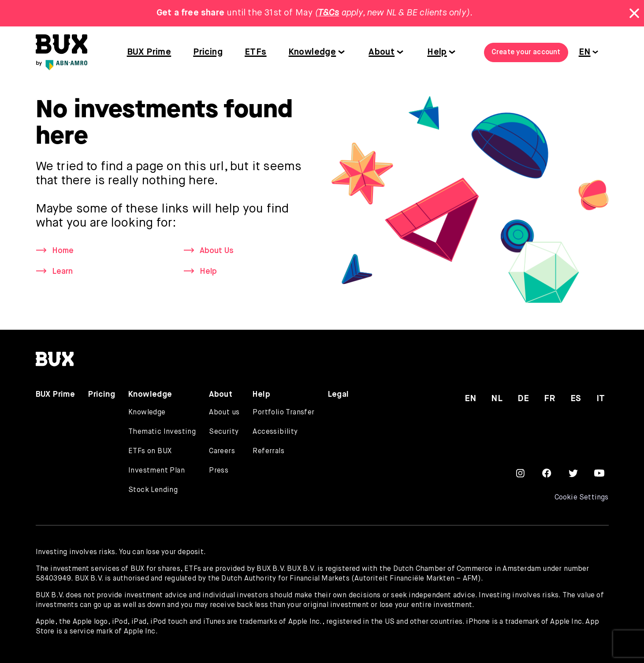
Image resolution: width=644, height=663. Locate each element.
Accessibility (275, 432)
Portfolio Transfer (283, 413)
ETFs (256, 52)
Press (219, 471)
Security (224, 432)
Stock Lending (153, 490)
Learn (63, 272)
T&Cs (329, 13)
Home (63, 251)
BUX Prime (149, 52)
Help (437, 52)
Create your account (526, 52)
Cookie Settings (581, 498)
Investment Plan (156, 471)
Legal (339, 395)
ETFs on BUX (150, 451)
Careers (222, 451)
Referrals (268, 451)
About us (224, 413)
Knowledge (313, 52)
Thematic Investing (162, 432)
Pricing (208, 52)
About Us (217, 251)
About (382, 52)
